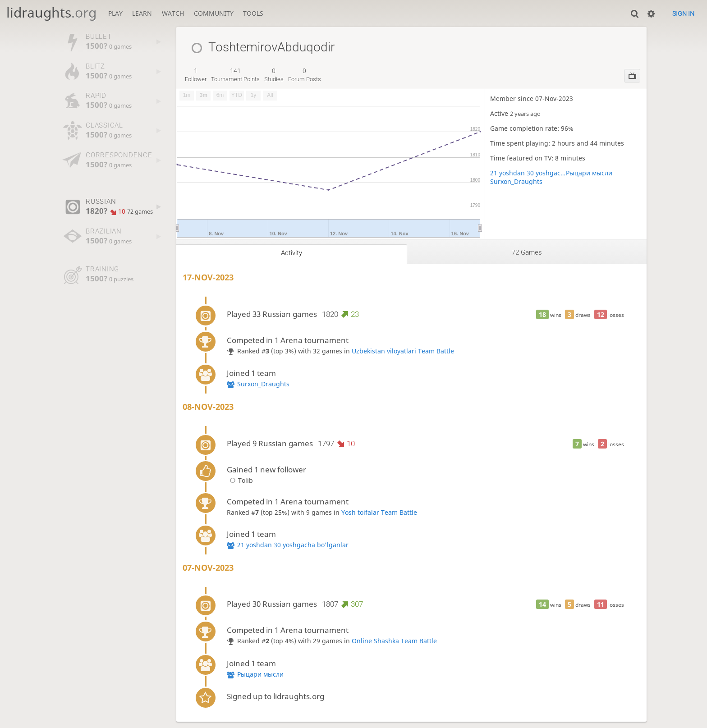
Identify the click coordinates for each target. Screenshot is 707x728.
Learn (142, 13)
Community (214, 13)
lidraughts (51, 12)
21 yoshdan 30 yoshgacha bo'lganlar (528, 173)
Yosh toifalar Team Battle (379, 512)
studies (274, 75)
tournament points (235, 75)
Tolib (240, 480)
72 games (527, 252)
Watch (173, 13)
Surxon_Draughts (516, 181)
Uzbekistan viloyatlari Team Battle (403, 351)
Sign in (683, 14)
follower (196, 75)
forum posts (305, 75)
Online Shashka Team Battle (394, 641)
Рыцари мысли (589, 173)
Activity (292, 253)
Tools (253, 13)
